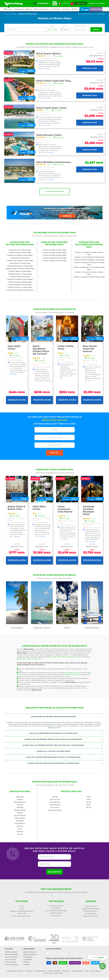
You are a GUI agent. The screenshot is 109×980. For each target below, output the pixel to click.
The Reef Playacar (91, 914)
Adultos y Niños (80, 26)
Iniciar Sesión (81, 3)
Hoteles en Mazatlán (11, 954)
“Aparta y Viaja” (73, 675)
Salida (65, 26)
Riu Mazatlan (56, 908)
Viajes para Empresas (30, 954)
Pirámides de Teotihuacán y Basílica (22, 911)
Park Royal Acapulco (91, 911)
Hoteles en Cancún (11, 952)
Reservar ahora (90, 68)
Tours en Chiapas (10, 962)
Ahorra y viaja (59, 973)
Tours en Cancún (10, 960)
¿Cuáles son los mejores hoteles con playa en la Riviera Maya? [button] (64, 739)
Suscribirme (54, 872)
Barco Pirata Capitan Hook (22, 916)
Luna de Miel (27, 960)
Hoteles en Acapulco (11, 965)
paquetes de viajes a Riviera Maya (29, 659)
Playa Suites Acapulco (91, 916)
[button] (43, 9)
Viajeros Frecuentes (30, 952)
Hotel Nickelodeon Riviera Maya (56, 911)
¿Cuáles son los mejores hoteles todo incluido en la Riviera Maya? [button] (63, 745)
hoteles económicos (72, 673)
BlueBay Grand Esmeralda (91, 909)
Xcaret (22, 906)
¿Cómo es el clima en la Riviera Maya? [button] (70, 751)
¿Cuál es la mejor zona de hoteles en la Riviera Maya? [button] (66, 733)
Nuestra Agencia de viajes (15, 971)
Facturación (66, 971)
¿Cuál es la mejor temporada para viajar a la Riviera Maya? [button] (65, 757)
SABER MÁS (54, 453)
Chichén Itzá (22, 914)
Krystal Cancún (56, 916)
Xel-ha (22, 909)
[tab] (55, 717)
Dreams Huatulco (91, 906)
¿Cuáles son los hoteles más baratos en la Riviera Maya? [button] (65, 763)
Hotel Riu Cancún (56, 913)
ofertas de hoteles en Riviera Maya (64, 657)
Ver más (47, 68)
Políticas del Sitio (40, 971)
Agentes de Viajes (77, 971)
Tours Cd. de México (11, 957)
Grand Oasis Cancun (56, 906)
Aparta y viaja (48, 973)
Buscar (96, 29)
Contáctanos (29, 971)
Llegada (52, 26)
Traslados (27, 965)
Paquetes (26, 962)
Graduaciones (28, 957)
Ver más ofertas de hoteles (54, 192)
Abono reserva (95, 971)
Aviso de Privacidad (54, 971)
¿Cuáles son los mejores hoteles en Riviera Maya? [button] (67, 717)
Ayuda (87, 971)
